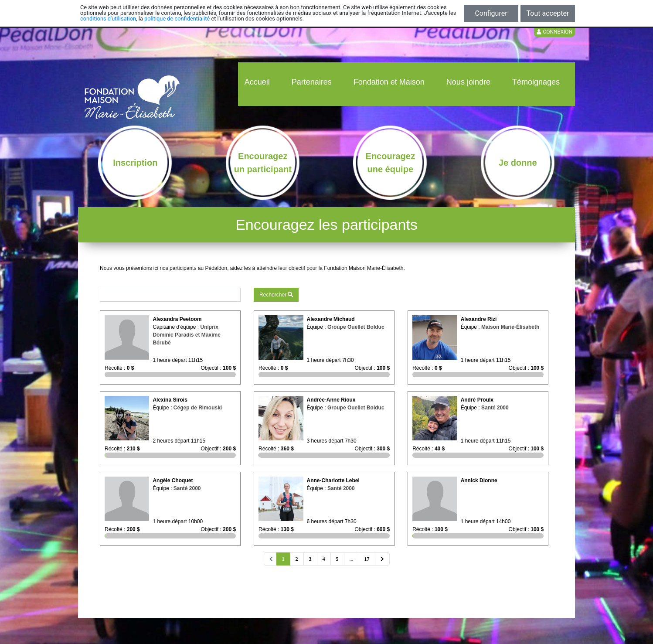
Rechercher (276, 295)
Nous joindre (468, 82)
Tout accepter (548, 13)
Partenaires (312, 82)
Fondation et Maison (389, 82)
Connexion (554, 32)
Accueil (257, 82)
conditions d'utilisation (108, 19)
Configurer (491, 13)
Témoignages (536, 82)
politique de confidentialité (177, 19)
